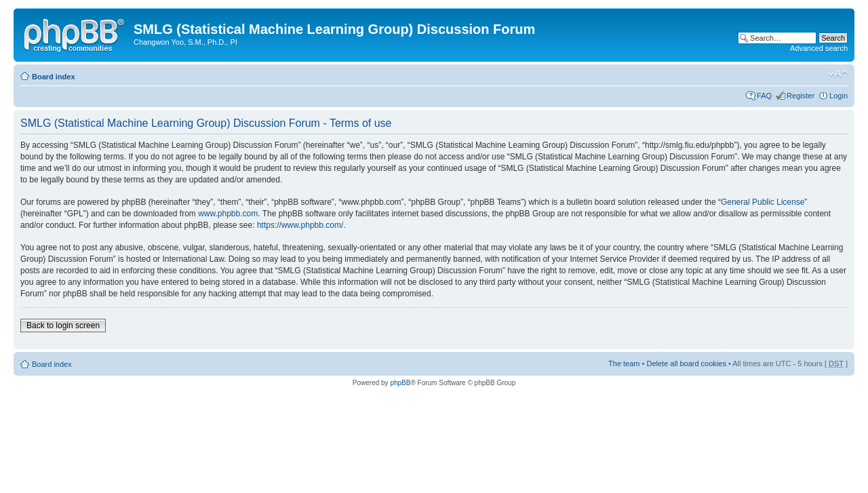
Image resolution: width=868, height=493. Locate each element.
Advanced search (819, 48)
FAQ (764, 96)
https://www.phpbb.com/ (300, 225)
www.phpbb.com (228, 214)
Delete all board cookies (686, 363)
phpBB (400, 383)
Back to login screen (63, 326)
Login (839, 96)
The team (624, 363)
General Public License (763, 202)
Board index (54, 77)
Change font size (838, 74)
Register (801, 96)
